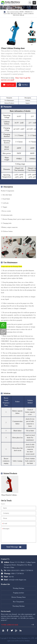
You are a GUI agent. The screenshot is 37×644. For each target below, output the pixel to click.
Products (29, 12)
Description (28, 98)
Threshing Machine (18, 606)
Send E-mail (8, 85)
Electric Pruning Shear (13, 14)
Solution (28, 100)
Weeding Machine (18, 588)
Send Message (14, 547)
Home (22, 12)
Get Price (23, 85)
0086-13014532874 (13, 570)
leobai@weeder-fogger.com (17, 580)
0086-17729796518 (27, 570)
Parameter (9, 98)
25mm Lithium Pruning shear (23, 14)
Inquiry (28, 103)
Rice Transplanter (18, 602)
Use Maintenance (9, 100)
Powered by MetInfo (23, 641)
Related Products (9, 103)
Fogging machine (19, 593)
